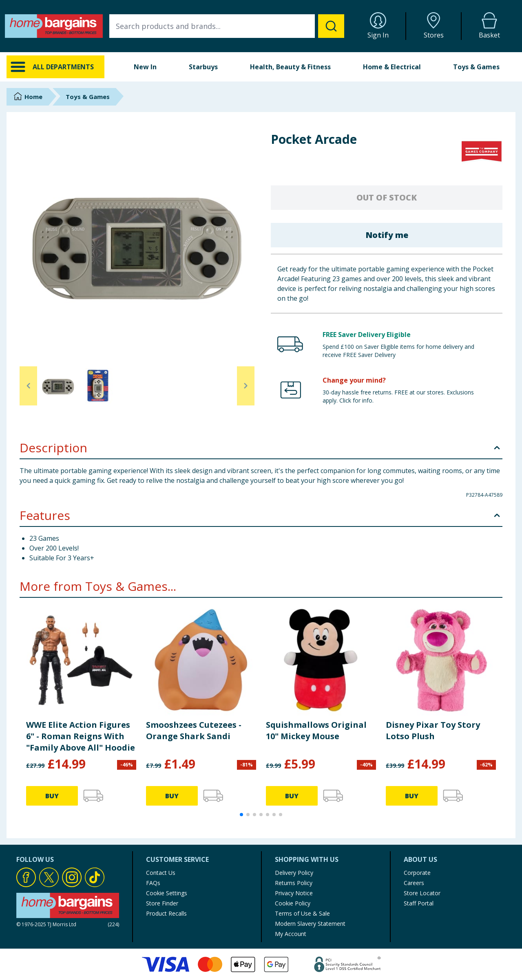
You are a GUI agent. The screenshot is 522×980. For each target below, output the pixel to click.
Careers (414, 883)
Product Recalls (166, 913)
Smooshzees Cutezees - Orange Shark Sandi (194, 730)
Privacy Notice (294, 893)
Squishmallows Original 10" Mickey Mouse (316, 730)
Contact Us (161, 873)
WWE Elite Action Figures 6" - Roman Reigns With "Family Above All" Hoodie (81, 736)
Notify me (387, 235)
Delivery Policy (294, 873)
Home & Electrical (392, 67)
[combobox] (227, 26)
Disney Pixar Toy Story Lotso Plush (433, 730)
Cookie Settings (167, 893)
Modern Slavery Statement (310, 924)
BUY (52, 796)
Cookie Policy (293, 903)
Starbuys (203, 67)
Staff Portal (419, 903)
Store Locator (422, 893)
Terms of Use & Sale (302, 913)
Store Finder (162, 903)
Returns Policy (294, 883)
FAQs (153, 883)
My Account (291, 934)
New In (145, 67)
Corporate (417, 873)
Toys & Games (476, 67)
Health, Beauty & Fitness (290, 67)
